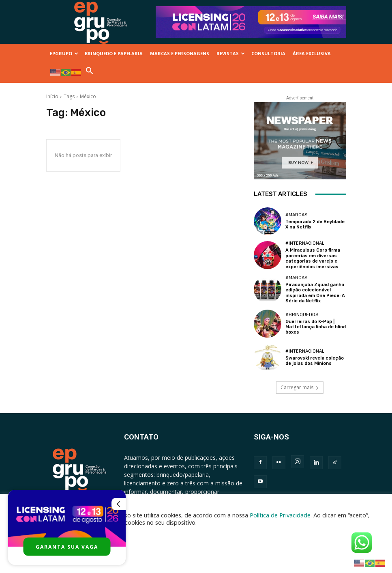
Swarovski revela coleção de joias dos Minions (314, 360)
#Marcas (296, 215)
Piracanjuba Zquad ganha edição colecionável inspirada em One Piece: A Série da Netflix (315, 292)
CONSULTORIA (268, 53)
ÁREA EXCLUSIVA (312, 53)
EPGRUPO (64, 53)
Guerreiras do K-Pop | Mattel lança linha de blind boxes (315, 326)
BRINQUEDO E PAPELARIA (114, 53)
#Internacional (305, 243)
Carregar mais (300, 387)
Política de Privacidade (280, 515)
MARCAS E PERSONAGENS (180, 53)
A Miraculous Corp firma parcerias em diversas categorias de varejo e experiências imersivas (313, 258)
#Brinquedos (302, 314)
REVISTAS (231, 53)
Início (52, 96)
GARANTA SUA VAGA (67, 547)
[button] (90, 73)
